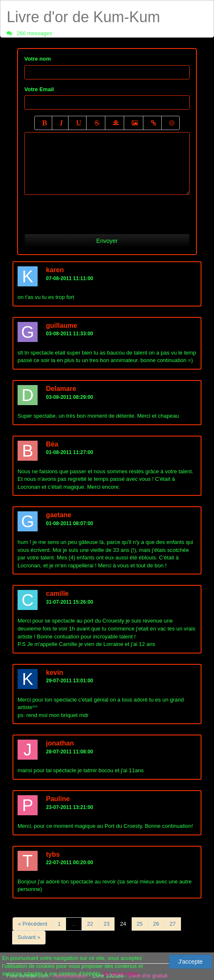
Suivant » (29, 937)
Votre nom (37, 59)
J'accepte (190, 962)
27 (173, 924)
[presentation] (88, 211)
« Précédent (33, 924)
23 (107, 924)
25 (140, 924)
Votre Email (39, 89)
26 (156, 924)
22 (90, 924)
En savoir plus (120, 974)
